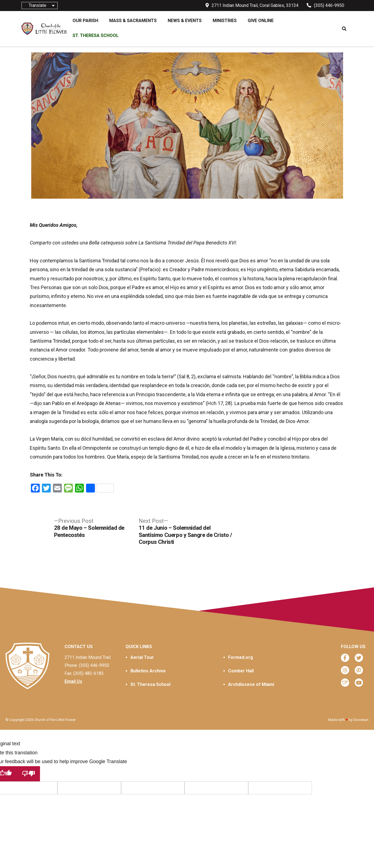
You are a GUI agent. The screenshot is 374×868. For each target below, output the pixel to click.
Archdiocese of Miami (251, 684)
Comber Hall (241, 671)
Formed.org (241, 657)
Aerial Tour (142, 657)
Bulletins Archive (148, 671)
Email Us (73, 681)
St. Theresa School (150, 684)
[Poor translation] (28, 774)
